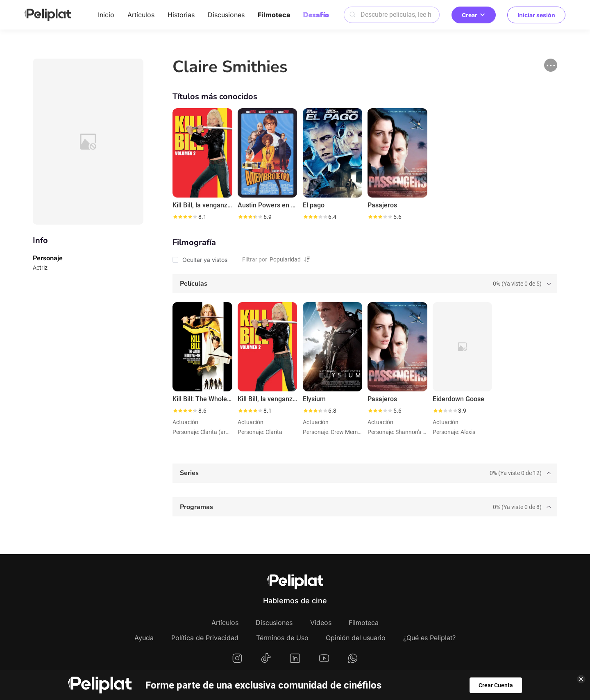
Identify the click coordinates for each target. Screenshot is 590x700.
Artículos (141, 15)
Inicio (106, 15)
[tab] (365, 284)
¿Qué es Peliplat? (429, 638)
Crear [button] (474, 15)
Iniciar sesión (536, 15)
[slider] (185, 217)
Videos (321, 623)
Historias (181, 15)
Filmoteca (274, 15)
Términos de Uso (282, 638)
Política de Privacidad (205, 638)
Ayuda (144, 638)
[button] (551, 65)
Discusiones (226, 15)
